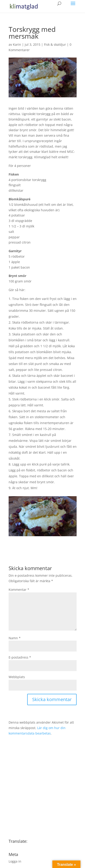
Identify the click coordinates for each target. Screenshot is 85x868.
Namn (15, 638)
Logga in (15, 861)
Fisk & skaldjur (55, 44)
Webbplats (17, 677)
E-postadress (20, 657)
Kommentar (19, 590)
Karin (17, 44)
